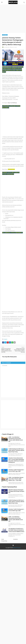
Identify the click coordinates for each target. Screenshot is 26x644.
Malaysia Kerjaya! (17, 548)
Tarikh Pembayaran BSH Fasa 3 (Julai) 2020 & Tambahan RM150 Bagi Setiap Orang (16, 450)
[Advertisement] (13, 19)
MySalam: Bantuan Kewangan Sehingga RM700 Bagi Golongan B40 (16, 491)
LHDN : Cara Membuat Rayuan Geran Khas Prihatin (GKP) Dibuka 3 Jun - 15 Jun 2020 (16, 479)
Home (3, 539)
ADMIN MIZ (7, 47)
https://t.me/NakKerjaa (12, 103)
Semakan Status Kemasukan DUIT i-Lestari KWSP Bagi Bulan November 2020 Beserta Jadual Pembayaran (16, 460)
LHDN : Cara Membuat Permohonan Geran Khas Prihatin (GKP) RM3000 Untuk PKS (16, 439)
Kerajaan (5, 339)
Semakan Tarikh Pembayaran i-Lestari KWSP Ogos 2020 (16, 470)
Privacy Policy (4, 541)
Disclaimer (16, 539)
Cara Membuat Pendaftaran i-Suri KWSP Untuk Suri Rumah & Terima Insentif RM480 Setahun (16, 530)
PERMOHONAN (11, 169)
